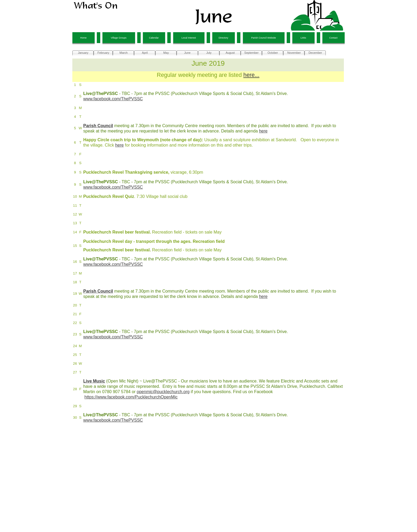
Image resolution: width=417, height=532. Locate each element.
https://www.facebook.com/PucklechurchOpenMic (131, 397)
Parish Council (98, 126)
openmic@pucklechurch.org (163, 392)
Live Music (94, 381)
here (263, 131)
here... (251, 75)
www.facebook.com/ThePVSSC (113, 99)
